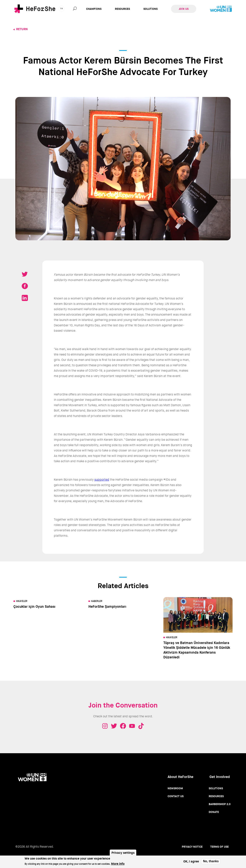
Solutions (150, 9)
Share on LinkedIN (25, 298)
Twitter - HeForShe (114, 726)
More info (118, 864)
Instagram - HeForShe (105, 726)
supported (102, 480)
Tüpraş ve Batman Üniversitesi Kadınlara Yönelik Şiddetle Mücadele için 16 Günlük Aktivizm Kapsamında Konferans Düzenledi (197, 650)
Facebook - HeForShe (123, 726)
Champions (94, 9)
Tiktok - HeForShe (141, 726)
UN (221, 9)
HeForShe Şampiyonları (107, 607)
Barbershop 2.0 (220, 804)
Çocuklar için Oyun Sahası (34, 607)
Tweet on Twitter (25, 274)
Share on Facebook (25, 286)
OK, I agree (191, 861)
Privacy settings (123, 853)
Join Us (184, 9)
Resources (122, 9)
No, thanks (211, 861)
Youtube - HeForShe (132, 726)
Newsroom (175, 788)
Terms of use (219, 847)
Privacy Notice (192, 847)
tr (61, 9)
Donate (214, 812)
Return (22, 29)
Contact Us (176, 796)
